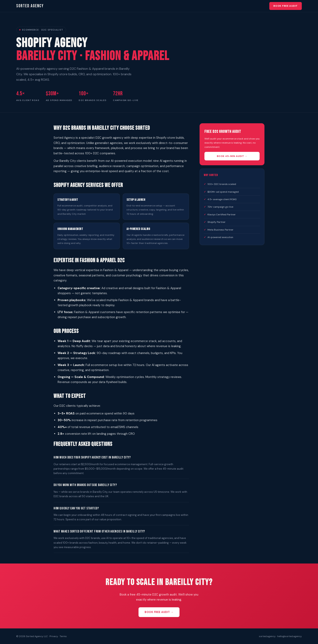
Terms (63, 636)
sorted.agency (267, 636)
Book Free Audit (286, 6)
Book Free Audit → (159, 612)
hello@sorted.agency (290, 636)
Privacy (54, 636)
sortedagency (30, 6)
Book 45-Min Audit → (232, 156)
